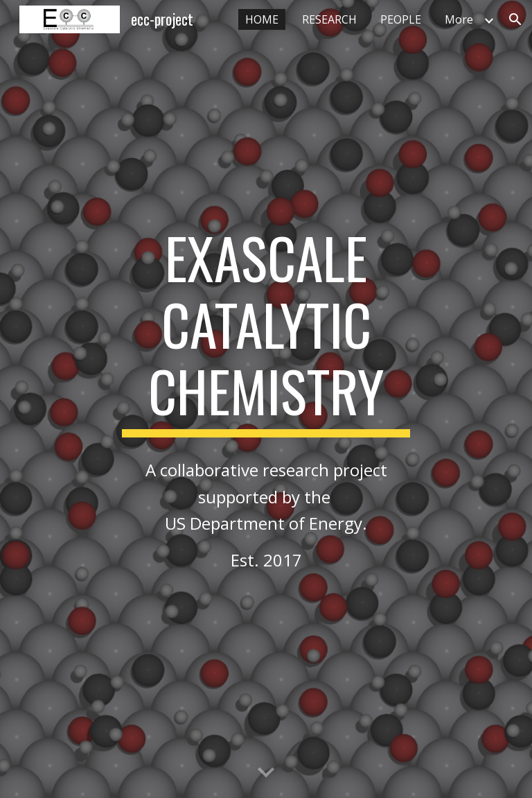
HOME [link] (262, 19)
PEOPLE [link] (401, 19)
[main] (266, 331)
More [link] (459, 19)
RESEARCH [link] (329, 19)
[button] (515, 19)
